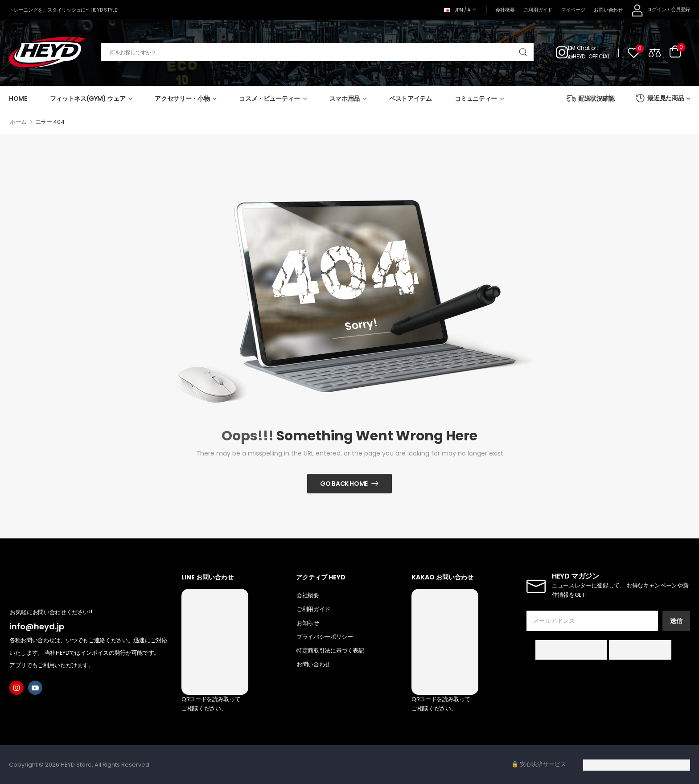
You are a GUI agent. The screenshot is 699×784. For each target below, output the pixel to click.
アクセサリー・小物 (182, 99)
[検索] (317, 52)
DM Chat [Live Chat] (579, 48)
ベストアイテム (411, 99)
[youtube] (35, 688)
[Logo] (47, 52)
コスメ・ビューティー (269, 99)
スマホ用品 (345, 99)
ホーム (18, 122)
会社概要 (505, 10)
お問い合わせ (608, 10)
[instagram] (16, 688)
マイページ (573, 10)
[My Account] (649, 10)
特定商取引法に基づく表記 (330, 651)
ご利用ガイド (538, 10)
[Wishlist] (634, 52)
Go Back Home (344, 484)
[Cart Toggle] (675, 52)
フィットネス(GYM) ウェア (88, 99)
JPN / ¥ (457, 10)
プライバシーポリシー (325, 637)
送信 (676, 621)
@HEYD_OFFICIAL (589, 56)
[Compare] (655, 52)
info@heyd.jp (37, 626)
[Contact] (562, 52)
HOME (18, 99)
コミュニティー (476, 99)
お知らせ (308, 623)
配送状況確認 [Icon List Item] (590, 99)
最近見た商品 (660, 98)
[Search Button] (523, 52)
